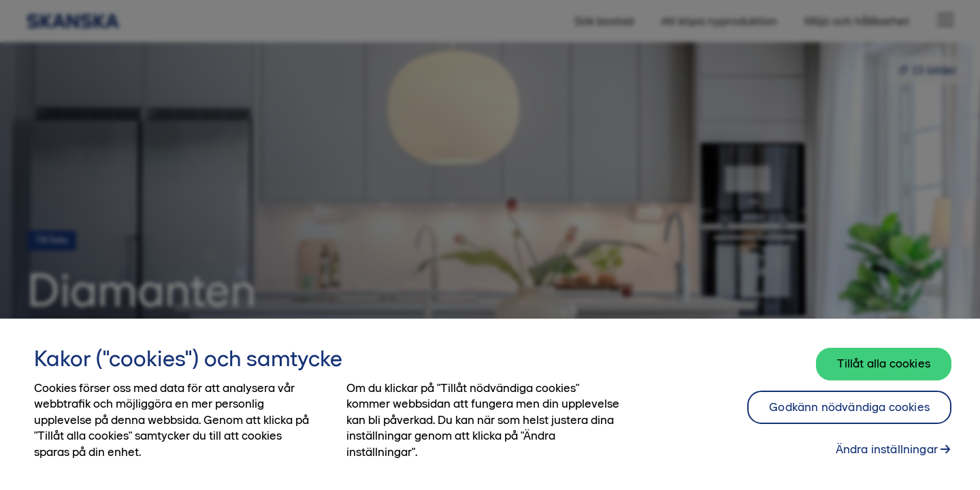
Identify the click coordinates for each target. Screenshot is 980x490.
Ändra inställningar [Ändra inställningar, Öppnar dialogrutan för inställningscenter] (887, 449)
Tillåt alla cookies (884, 363)
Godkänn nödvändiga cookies (849, 407)
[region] (490, 404)
